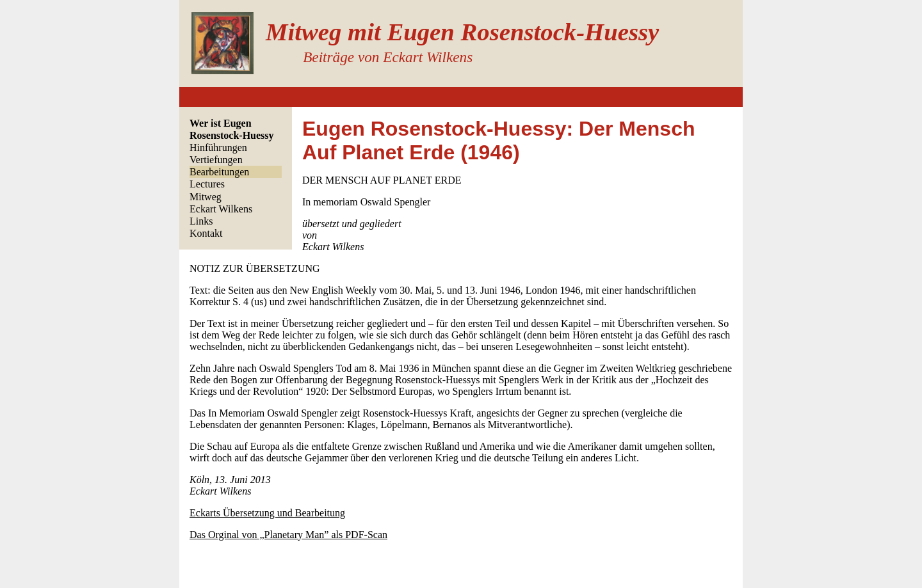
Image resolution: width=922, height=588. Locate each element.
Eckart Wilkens (221, 209)
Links (201, 221)
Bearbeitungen (219, 172)
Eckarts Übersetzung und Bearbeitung (267, 513)
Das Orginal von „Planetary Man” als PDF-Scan (288, 535)
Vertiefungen (216, 160)
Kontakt (206, 233)
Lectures (207, 184)
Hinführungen (218, 147)
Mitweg (206, 197)
